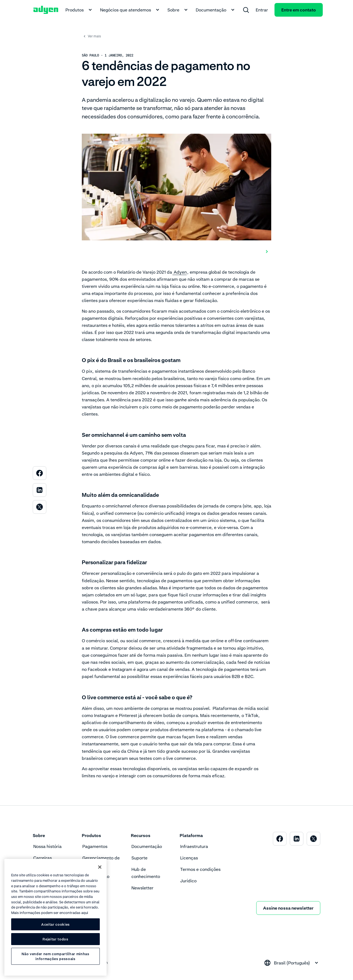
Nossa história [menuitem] (47, 846)
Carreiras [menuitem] (43, 858)
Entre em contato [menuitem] (299, 10)
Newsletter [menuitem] (142, 888)
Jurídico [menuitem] (188, 881)
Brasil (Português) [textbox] (292, 963)
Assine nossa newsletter (288, 908)
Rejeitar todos (55, 939)
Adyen (180, 272)
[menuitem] (246, 10)
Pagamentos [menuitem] (95, 846)
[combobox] (292, 963)
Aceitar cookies (55, 924)
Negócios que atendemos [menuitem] (130, 10)
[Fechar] (100, 867)
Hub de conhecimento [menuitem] (146, 873)
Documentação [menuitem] (216, 10)
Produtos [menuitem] (79, 10)
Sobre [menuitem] (178, 10)
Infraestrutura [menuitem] (194, 846)
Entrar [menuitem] (262, 10)
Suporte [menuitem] (139, 858)
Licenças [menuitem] (189, 858)
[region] (55, 917)
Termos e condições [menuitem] (200, 869)
